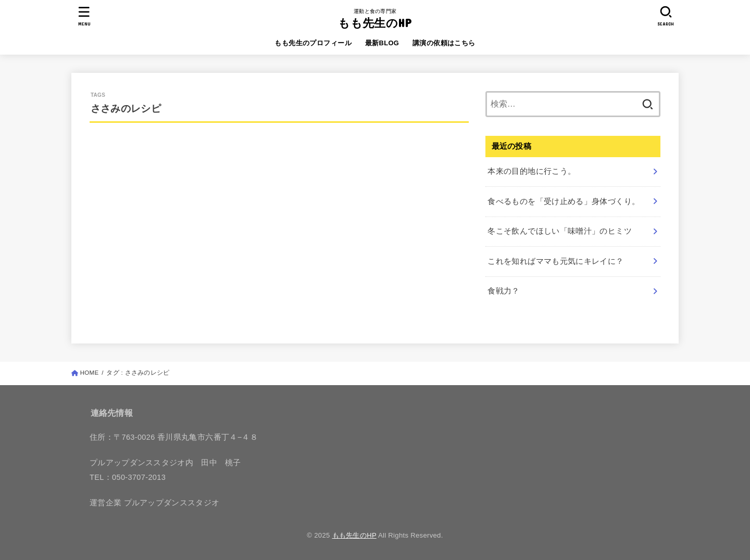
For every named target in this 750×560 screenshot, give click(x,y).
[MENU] (84, 16)
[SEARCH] (666, 16)
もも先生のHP (375, 23)
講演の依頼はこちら (444, 43)
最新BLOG (382, 43)
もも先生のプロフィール (313, 43)
